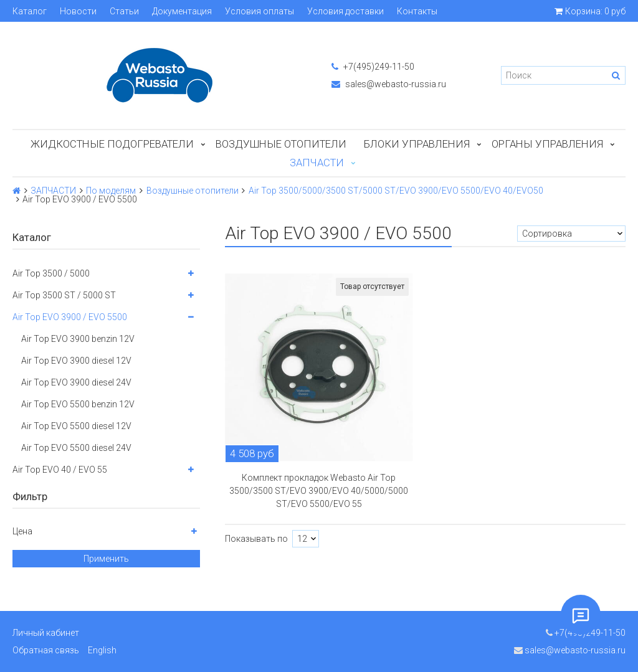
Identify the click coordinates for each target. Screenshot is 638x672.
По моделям (111, 191)
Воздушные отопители (281, 144)
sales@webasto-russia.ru (389, 84)
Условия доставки (345, 11)
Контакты (417, 11)
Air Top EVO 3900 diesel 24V (76, 382)
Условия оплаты (259, 11)
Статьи (124, 11)
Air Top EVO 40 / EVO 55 (60, 470)
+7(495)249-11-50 (373, 67)
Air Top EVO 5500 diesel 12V (76, 426)
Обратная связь (46, 650)
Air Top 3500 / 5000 (51, 273)
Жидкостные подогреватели (112, 144)
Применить (106, 559)
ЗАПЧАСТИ (317, 163)
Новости (78, 11)
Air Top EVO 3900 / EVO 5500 (70, 317)
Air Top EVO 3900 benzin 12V (78, 339)
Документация (182, 11)
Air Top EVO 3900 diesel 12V (76, 361)
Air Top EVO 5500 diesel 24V (76, 448)
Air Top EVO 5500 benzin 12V (78, 404)
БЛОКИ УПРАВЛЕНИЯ (417, 144)
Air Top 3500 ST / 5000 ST (64, 295)
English (102, 650)
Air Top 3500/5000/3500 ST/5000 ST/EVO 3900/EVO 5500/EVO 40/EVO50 (396, 191)
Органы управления (547, 144)
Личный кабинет (46, 633)
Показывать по (256, 539)
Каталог (30, 11)
